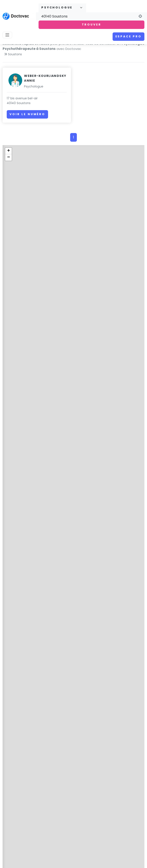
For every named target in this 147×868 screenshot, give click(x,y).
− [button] (9, 157)
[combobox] (62, 8)
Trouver (92, 25)
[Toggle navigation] (7, 35)
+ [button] (9, 151)
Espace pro (128, 36)
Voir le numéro (27, 114)
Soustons (15, 54)
